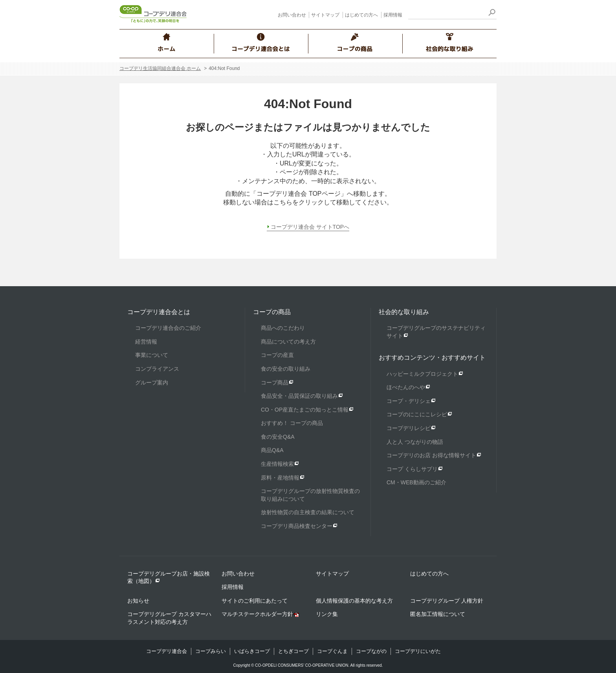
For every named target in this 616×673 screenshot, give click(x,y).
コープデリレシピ (409, 428)
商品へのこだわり (283, 328)
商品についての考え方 (288, 342)
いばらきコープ (252, 651)
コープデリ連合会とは (159, 312)
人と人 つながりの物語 (415, 442)
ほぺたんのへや (406, 387)
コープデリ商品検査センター (297, 526)
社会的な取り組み (404, 312)
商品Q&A (272, 450)
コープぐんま (332, 651)
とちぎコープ (293, 651)
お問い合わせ (292, 15)
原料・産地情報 (280, 478)
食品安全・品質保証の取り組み (299, 396)
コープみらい (211, 651)
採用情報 (393, 15)
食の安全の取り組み (286, 369)
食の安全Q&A (278, 437)
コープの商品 (272, 312)
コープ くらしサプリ (412, 469)
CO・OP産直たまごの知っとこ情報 (305, 410)
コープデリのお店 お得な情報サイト (431, 455)
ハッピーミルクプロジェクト (422, 374)
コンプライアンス (157, 369)
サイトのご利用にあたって (255, 601)
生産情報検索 (277, 464)
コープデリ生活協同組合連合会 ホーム (160, 68)
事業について (152, 355)
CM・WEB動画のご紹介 (416, 482)
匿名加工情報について (438, 614)
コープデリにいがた (418, 651)
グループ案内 (152, 382)
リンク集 (327, 614)
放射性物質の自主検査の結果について (308, 512)
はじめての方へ (361, 15)
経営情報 (146, 342)
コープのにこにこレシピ (417, 414)
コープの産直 (277, 355)
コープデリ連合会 (167, 651)
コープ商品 (275, 382)
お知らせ (138, 601)
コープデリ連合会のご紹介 (168, 328)
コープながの (371, 651)
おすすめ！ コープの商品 (292, 423)
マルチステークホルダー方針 (257, 614)
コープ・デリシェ (409, 401)
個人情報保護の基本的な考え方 (354, 601)
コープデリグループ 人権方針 (447, 601)
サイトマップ (325, 15)
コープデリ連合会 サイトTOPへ (310, 227)
